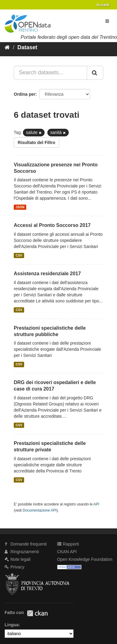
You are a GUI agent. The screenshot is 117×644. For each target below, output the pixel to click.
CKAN (37, 613)
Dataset (27, 47)
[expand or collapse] (107, 21)
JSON (20, 207)
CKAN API (67, 552)
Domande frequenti (26, 544)
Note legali (18, 559)
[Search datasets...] (50, 73)
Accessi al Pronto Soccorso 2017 (52, 225)
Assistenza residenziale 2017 (47, 274)
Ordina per (25, 94)
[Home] (7, 47)
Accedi (103, 5)
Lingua (12, 625)
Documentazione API (40, 510)
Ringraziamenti (22, 552)
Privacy (15, 567)
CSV (19, 255)
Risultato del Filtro (37, 142)
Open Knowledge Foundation (85, 559)
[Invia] (95, 73)
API (96, 504)
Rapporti (68, 544)
